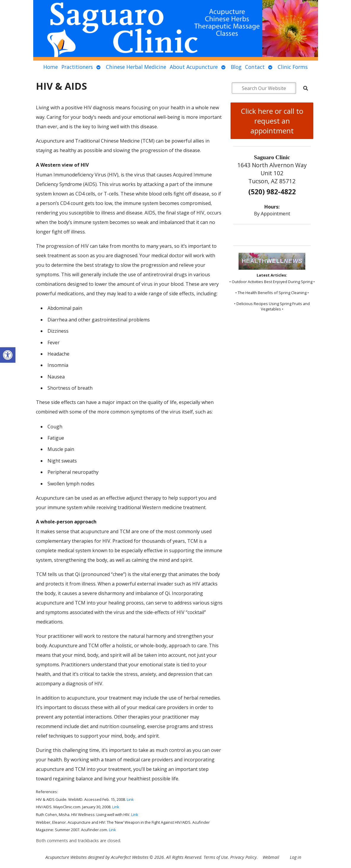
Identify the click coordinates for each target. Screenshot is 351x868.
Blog (236, 67)
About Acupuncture (194, 67)
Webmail (271, 857)
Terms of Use (216, 857)
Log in (296, 857)
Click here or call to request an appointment (272, 121)
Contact (255, 67)
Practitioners (77, 67)
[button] (8, 355)
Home (51, 67)
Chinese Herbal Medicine (136, 67)
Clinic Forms (293, 67)
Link (130, 799)
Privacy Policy (243, 857)
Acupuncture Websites (66, 857)
